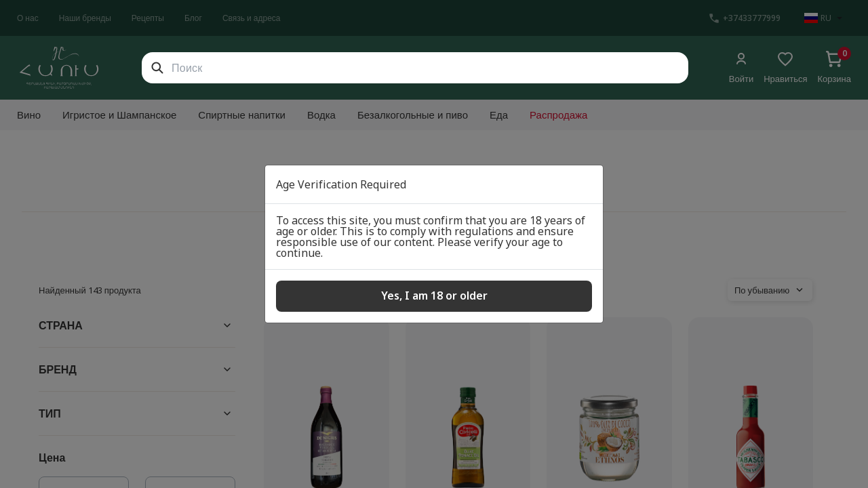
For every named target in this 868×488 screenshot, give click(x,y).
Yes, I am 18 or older (434, 296)
